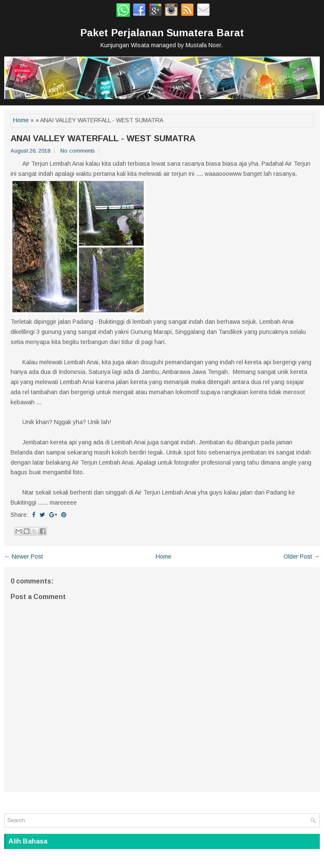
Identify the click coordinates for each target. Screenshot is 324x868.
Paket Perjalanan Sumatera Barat (162, 33)
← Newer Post (24, 556)
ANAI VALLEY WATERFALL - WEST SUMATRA (103, 138)
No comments (78, 151)
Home (21, 120)
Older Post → (302, 556)
